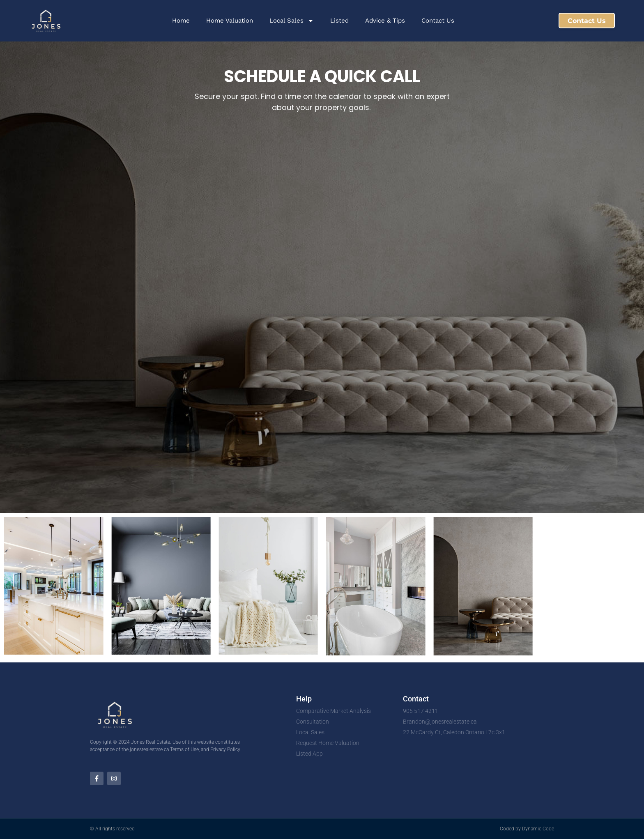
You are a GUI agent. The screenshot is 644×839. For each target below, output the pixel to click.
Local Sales (292, 21)
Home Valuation (230, 21)
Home (181, 21)
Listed (339, 21)
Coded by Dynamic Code (527, 829)
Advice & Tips (385, 21)
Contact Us (438, 21)
